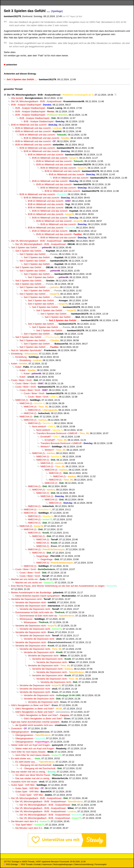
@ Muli (79, 16)
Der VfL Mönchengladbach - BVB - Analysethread (34, 95)
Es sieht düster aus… (22, 758)
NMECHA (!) (22, 400)
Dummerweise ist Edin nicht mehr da (34, 612)
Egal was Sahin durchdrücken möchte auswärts (35, 722)
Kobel (14, 364)
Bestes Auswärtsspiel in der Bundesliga (31, 592)
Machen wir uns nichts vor (24, 579)
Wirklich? (45, 447)
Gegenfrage (42, 556)
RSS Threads (26, 864)
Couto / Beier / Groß (21, 380)
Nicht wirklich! (39, 427)
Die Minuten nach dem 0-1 (25, 821)
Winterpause (26, 619)
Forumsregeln (100, 864)
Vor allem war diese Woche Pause (33, 775)
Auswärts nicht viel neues (24, 782)
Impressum (47, 864)
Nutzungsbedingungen (63, 864)
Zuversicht (16, 728)
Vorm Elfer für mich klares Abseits (28, 752)
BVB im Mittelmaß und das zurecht (29, 125)
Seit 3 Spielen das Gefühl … (26, 247)
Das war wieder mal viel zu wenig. (28, 772)
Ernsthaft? (46, 437)
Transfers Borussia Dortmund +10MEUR (57, 433)
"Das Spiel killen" (24, 825)
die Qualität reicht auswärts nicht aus (34, 725)
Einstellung (17, 354)
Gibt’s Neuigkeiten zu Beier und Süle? (30, 705)
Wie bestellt (17, 98)
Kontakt (37, 864)
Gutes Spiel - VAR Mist (23, 785)
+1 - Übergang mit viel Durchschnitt (33, 765)
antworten (12, 65)
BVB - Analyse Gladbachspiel (26, 105)
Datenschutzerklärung (84, 864)
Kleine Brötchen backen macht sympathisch (38, 596)
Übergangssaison (20, 732)
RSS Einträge (11, 864)
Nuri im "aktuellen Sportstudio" (27, 350)
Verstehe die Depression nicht (26, 599)
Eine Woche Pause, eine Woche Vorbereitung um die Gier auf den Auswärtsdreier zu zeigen (58, 586)
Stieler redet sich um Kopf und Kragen (31, 745)
